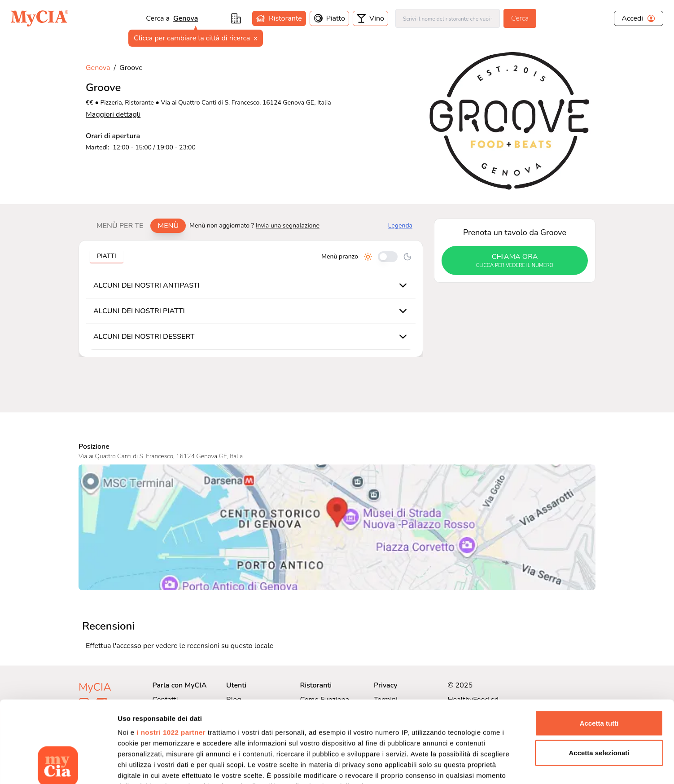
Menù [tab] (168, 226)
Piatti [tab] (107, 256)
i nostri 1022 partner (171, 656)
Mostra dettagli (472, 766)
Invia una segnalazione (288, 226)
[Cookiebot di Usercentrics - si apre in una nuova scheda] (58, 766)
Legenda (400, 226)
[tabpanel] (251, 299)
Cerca (520, 18)
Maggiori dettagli (113, 114)
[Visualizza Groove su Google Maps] (337, 527)
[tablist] (138, 226)
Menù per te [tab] (120, 226)
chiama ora (515, 261)
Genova (186, 18)
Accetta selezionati (599, 676)
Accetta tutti (599, 647)
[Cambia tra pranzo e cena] (388, 257)
